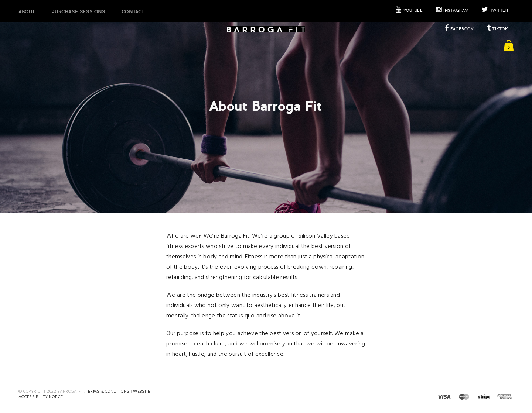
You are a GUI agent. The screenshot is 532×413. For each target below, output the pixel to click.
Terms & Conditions (108, 392)
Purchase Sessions (78, 12)
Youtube (409, 11)
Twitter (495, 11)
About (27, 12)
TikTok (498, 29)
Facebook (459, 29)
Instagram (452, 11)
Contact (133, 12)
